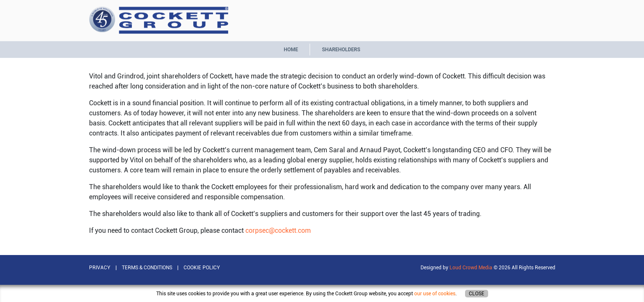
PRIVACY (100, 268)
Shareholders (341, 48)
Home (291, 48)
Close (477, 294)
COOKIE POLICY (202, 268)
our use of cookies (435, 294)
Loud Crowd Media (471, 268)
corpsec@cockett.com (278, 230)
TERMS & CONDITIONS (147, 268)
